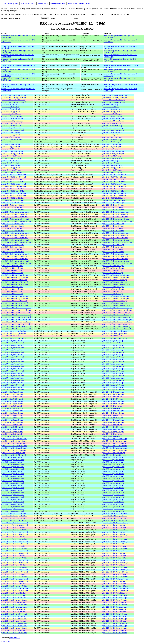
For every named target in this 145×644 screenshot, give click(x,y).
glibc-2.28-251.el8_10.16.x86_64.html (14, 567)
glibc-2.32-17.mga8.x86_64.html (12, 497)
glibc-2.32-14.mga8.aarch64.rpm (113, 509)
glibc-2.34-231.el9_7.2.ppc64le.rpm (114, 450)
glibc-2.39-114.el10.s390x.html (12, 228)
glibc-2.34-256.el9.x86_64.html (12, 408)
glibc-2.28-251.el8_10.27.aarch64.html (14, 532)
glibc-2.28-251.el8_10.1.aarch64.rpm (115, 626)
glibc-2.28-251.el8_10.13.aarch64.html (14, 579)
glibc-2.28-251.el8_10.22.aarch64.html (14, 551)
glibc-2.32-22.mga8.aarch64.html (13, 481)
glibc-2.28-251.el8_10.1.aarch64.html (14, 626)
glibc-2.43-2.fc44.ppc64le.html (12, 111)
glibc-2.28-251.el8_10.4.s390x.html (13, 612)
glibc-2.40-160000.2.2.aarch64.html (13, 193)
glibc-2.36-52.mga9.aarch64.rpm (113, 369)
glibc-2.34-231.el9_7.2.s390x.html (13, 453)
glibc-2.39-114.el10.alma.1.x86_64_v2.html (16, 242)
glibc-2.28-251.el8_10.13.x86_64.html (14, 586)
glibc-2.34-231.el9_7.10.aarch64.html (14, 439)
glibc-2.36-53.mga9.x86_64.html (12, 366)
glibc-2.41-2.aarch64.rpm (111, 161)
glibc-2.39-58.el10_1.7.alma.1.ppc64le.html (16, 310)
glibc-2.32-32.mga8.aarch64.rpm (113, 457)
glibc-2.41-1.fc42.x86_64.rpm (112, 172)
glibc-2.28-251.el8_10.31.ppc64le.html (14, 525)
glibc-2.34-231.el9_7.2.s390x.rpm (114, 453)
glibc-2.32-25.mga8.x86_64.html (12, 474)
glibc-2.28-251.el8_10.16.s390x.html (14, 565)
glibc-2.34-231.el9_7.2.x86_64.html (14, 455)
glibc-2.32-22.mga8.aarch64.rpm (113, 481)
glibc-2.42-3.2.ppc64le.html (11, 147)
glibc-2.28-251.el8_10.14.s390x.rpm (114, 574)
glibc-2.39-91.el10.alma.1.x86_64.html (15, 303)
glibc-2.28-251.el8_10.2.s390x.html (13, 621)
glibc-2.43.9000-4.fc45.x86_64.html (14, 102)
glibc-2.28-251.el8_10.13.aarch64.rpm (115, 579)
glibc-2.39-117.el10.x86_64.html (12, 210)
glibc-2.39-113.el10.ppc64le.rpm (113, 247)
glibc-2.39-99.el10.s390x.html (11, 270)
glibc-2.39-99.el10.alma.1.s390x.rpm (115, 280)
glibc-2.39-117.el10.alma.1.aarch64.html (15, 212)
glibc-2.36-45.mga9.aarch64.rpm (113, 387)
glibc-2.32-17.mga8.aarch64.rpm (113, 495)
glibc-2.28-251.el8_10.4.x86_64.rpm (115, 614)
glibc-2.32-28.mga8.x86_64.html (12, 469)
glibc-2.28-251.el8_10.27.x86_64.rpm (115, 539)
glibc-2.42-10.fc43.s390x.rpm (112, 123)
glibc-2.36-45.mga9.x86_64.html (12, 390)
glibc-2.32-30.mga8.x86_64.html (12, 464)
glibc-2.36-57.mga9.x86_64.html (12, 348)
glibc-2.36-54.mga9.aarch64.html (13, 359)
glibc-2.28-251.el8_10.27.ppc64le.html (14, 535)
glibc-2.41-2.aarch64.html (10, 161)
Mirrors (82, 3)
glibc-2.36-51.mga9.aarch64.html (13, 373)
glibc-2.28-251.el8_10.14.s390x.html (14, 574)
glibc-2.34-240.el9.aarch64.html (12, 429)
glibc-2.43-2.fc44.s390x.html (11, 114)
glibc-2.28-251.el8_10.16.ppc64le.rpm (115, 563)
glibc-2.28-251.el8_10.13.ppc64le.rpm (115, 581)
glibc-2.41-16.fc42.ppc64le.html (12, 154)
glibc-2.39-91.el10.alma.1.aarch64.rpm (115, 296)
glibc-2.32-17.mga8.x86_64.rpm (113, 497)
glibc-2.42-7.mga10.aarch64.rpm (113, 128)
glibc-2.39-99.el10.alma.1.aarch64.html (15, 275)
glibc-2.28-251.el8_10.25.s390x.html (14, 546)
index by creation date (58, 3)
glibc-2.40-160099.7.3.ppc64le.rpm (114, 177)
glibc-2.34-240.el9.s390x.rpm (112, 434)
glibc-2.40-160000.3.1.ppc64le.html (13, 186)
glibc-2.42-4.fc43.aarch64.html (12, 133)
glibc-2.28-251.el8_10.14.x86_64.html (14, 577)
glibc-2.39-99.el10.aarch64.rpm (113, 266)
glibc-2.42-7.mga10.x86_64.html (12, 130)
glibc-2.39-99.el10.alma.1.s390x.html (14, 280)
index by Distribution (28, 3)
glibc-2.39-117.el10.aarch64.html (13, 203)
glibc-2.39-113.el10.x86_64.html (12, 252)
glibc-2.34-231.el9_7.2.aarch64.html (14, 448)
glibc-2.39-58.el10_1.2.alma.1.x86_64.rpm (117, 327)
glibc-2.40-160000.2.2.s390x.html (13, 198)
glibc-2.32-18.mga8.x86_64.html (12, 492)
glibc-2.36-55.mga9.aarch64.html (13, 355)
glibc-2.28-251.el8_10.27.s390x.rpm (114, 537)
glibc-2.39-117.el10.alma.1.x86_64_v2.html (16, 221)
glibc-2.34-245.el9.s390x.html (11, 415)
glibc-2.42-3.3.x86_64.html (11, 142)
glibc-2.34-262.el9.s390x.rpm (112, 397)
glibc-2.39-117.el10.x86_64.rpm (113, 210)
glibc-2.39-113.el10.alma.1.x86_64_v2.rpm (117, 263)
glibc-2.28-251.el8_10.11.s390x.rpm (114, 593)
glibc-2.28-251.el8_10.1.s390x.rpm (114, 630)
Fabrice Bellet (6, 641)
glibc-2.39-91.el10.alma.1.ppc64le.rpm (115, 298)
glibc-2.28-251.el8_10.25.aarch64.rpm (115, 542)
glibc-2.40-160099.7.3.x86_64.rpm (114, 182)
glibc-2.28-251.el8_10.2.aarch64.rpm (115, 616)
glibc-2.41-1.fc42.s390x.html (11, 170)
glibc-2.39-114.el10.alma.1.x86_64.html (15, 240)
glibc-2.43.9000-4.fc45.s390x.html (13, 100)
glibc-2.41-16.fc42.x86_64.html (12, 158)
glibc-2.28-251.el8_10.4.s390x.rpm (114, 612)
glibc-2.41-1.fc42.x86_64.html (12, 172)
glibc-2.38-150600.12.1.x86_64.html (14, 338)
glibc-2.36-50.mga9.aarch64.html (13, 378)
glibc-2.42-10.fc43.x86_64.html (12, 126)
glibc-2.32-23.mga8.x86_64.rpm (113, 478)
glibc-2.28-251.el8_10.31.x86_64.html (14, 530)
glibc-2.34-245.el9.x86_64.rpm (113, 418)
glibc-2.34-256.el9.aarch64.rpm (113, 401)
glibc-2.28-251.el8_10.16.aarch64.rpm (115, 560)
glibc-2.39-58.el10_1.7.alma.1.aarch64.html (16, 308)
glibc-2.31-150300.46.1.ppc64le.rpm (115, 516)
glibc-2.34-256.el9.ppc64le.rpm (113, 404)
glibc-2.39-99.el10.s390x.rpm (112, 270)
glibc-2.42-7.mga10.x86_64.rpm (113, 130)
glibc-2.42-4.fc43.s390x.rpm (112, 137)
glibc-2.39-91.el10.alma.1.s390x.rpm (115, 301)
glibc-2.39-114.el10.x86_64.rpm (113, 231)
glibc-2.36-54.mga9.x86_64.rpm (113, 362)
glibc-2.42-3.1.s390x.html (10, 149)
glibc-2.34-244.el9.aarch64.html (12, 420)
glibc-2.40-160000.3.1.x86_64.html (13, 191)
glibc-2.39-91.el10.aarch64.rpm (113, 287)
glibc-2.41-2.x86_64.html (10, 163)
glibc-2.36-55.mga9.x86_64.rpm (113, 357)
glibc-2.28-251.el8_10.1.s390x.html (13, 630)
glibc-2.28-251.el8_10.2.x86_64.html (14, 623)
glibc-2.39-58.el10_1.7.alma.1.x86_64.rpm (117, 315)
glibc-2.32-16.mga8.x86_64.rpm (113, 502)
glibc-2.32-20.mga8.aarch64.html (13, 485)
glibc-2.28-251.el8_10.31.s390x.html (14, 528)
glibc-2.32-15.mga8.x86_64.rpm (113, 506)
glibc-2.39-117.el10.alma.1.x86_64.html (15, 219)
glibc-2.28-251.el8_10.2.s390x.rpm (114, 621)
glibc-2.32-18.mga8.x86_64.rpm (113, 492)
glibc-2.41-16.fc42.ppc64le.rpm (113, 154)
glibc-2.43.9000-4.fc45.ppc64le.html (14, 97)
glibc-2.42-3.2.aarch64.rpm (111, 144)
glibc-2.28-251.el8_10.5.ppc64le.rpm (115, 600)
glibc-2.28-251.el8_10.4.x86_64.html (14, 614)
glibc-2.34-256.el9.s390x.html (11, 406)
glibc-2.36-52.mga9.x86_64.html (12, 371)
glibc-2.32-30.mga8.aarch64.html (13, 462)
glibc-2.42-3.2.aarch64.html (11, 144)
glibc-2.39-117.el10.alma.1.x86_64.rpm (116, 219)
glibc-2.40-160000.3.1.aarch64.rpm (114, 184)
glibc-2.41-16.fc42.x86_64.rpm (113, 158)
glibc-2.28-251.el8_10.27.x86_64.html (14, 539)
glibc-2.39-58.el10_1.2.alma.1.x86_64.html (16, 327)
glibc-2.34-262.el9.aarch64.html (12, 392)
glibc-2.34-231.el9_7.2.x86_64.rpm (114, 455)
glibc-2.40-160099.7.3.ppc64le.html (13, 177)
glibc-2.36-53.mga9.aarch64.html (13, 364)
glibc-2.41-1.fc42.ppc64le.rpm (112, 168)
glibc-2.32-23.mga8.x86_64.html (12, 478)
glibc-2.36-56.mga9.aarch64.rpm (113, 350)
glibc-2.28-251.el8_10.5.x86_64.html (14, 605)
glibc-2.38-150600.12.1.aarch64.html (14, 331)
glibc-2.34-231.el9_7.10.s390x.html (13, 443)
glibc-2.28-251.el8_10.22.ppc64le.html (14, 553)
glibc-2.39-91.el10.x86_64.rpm (113, 294)
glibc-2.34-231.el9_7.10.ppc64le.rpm (115, 441)
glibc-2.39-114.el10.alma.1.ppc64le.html (15, 235)
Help (88, 3)
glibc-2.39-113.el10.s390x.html (12, 249)
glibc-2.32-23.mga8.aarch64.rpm (113, 476)
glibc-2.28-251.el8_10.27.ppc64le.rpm (115, 535)
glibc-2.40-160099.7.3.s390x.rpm (113, 179)
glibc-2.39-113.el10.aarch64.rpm (113, 245)
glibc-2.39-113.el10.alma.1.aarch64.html (15, 254)
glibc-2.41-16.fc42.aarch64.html (12, 151)
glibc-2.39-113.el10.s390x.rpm (113, 249)
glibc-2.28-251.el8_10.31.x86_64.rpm (115, 530)
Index (4, 3)
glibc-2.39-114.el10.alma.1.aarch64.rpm (116, 233)
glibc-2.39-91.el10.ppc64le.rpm (113, 289)
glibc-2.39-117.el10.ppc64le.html (13, 205)
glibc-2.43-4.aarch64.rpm (111, 104)
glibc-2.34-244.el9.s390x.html (11, 425)
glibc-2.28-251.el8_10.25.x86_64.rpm (115, 549)
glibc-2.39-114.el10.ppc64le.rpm (113, 226)
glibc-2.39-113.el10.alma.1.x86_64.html (15, 261)
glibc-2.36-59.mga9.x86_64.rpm (113, 343)
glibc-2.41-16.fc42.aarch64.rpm (113, 151)
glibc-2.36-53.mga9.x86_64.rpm (113, 366)
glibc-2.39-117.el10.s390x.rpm (113, 207)
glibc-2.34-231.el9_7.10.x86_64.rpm (115, 446)
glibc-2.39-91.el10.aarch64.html (12, 287)
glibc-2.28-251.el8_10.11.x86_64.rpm (115, 595)
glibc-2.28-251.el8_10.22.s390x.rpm (114, 556)
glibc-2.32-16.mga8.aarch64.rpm (113, 499)
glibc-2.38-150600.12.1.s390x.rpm (114, 336)
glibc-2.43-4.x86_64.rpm (111, 107)
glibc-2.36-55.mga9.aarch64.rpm (113, 355)
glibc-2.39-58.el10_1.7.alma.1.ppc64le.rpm (117, 310)
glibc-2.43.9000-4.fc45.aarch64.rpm (114, 95)
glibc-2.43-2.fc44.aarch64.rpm (112, 109)
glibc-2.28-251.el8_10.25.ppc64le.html (14, 544)
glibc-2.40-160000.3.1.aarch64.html (13, 184)
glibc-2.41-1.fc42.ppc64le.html (12, 168)
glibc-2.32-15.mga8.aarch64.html (13, 504)
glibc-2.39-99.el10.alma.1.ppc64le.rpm (115, 277)
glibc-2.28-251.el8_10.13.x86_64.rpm (115, 586)
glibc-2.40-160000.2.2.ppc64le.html (13, 196)
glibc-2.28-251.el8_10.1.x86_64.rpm (115, 633)
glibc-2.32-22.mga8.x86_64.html (12, 483)
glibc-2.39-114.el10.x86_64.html (12, 231)
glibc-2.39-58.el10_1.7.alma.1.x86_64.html (16, 315)
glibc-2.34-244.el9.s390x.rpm (112, 425)
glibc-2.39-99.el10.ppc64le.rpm (113, 268)
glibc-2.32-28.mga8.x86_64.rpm (113, 469)
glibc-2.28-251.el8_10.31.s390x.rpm (114, 528)
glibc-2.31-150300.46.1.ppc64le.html (14, 516)
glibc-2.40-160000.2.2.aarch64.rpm (114, 193)
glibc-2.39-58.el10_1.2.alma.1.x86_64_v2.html (17, 329)
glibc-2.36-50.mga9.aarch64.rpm (113, 378)
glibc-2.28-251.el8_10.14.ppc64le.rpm (115, 572)
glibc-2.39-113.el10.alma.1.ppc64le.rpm (116, 256)
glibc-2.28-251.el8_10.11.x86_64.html (14, 595)
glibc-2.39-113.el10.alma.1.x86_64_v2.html (16, 263)
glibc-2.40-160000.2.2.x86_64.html (13, 200)
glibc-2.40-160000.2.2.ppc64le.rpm (114, 196)
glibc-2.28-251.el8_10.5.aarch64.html (14, 598)
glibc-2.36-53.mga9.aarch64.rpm (113, 364)
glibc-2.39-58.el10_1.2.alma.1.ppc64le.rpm (117, 322)
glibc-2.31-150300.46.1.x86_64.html (14, 521)
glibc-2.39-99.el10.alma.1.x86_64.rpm (115, 282)
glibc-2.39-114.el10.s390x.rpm (113, 228)
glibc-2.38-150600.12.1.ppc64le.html (14, 334)
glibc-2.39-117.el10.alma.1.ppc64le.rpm (116, 214)
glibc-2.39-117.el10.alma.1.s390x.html (14, 217)
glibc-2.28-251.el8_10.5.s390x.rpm (114, 602)
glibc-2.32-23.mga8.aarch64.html (13, 476)
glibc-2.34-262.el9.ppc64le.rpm (113, 394)
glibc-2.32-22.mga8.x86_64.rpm (113, 483)
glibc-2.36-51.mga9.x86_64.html (12, 376)
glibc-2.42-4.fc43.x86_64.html (12, 140)
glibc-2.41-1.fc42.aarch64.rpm (112, 165)
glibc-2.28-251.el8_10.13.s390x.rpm (114, 584)
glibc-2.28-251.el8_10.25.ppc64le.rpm (115, 544)
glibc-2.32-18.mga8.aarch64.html (13, 490)
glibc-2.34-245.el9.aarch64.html (12, 411)
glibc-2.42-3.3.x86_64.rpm (111, 142)
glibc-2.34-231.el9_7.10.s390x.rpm (114, 443)
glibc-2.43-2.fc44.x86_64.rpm (112, 116)
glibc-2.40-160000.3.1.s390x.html (13, 189)
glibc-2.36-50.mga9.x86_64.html (12, 380)
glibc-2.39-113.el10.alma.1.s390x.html (14, 259)
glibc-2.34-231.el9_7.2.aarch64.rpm (114, 448)
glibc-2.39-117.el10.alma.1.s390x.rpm (115, 217)
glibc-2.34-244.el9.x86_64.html (12, 427)
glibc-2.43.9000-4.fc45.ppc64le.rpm (114, 97)
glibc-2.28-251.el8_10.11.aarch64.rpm (115, 588)
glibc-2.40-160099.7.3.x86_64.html (13, 182)
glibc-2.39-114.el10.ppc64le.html (13, 226)
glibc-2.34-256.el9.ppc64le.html (12, 404)
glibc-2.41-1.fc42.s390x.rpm (112, 170)
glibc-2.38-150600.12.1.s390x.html (13, 336)
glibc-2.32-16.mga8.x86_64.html (12, 502)
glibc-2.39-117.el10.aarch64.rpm (113, 203)
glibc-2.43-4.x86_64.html (10, 107)
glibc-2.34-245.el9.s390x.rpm (112, 415)
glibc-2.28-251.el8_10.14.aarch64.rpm (115, 570)
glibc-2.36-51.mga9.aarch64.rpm (113, 373)
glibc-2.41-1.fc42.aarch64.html (12, 165)
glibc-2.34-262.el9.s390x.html (11, 397)
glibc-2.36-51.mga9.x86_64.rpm (113, 376)
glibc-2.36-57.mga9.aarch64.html (13, 345)
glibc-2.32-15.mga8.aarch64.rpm (113, 504)
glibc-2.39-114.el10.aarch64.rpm (113, 224)
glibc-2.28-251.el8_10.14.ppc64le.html (14, 572)
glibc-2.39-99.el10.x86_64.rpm (113, 273)
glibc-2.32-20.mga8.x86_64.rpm (113, 488)
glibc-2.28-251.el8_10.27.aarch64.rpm (115, 532)
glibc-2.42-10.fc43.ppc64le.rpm (113, 121)
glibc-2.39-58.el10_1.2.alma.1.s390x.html (15, 324)
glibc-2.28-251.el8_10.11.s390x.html (14, 593)
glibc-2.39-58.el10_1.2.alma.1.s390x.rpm (116, 324)
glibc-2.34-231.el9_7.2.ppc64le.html (14, 450)
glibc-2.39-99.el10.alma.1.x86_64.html (15, 282)
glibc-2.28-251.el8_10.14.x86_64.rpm (115, 577)
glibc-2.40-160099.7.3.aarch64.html (13, 175)
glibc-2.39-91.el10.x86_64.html (12, 294)
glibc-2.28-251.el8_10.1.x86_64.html (14, 633)
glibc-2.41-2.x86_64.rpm (111, 163)
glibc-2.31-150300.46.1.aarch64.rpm (115, 513)
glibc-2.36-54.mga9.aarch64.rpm (113, 359)
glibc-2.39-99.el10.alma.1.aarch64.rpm (115, 275)
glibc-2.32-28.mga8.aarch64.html (13, 467)
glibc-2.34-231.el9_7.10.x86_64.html (14, 446)
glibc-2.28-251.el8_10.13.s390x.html (14, 584)
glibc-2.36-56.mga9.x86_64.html (12, 352)
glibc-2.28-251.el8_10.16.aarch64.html (14, 560)
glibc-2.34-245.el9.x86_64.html (12, 418)
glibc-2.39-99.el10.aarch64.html (12, 266)
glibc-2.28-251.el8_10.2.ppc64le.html (14, 619)
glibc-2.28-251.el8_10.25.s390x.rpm (114, 546)
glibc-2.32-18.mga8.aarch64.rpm (113, 490)
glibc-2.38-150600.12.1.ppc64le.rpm (115, 334)
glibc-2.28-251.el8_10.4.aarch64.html (14, 607)
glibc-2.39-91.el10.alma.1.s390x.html (14, 301)
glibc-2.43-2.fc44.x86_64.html (12, 116)
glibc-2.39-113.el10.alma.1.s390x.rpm (115, 259)
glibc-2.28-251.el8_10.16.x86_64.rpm (115, 567)
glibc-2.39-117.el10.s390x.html (12, 207)
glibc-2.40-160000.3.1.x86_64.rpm (114, 191)
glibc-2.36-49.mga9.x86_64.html (12, 385)
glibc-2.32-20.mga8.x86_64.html (12, 488)
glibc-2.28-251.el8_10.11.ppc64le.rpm (115, 591)
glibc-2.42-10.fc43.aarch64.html (12, 119)
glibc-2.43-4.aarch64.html (10, 104)
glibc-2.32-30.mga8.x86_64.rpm (113, 464)
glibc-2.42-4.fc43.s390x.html (11, 137)
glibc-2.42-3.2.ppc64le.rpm (111, 147)
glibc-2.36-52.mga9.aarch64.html (13, 369)
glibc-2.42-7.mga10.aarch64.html (13, 128)
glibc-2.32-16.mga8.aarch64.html (13, 499)
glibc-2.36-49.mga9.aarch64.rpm (113, 383)
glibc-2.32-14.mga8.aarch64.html (13, 509)
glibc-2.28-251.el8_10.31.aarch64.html (14, 523)
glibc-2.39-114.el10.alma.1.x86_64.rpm (116, 240)
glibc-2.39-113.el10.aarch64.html (13, 245)
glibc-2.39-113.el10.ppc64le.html (13, 247)
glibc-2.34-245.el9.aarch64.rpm (113, 411)
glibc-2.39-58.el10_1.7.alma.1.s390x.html (15, 312)
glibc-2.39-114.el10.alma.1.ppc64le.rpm (116, 235)
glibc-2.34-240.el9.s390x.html (11, 434)
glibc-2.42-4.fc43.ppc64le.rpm (112, 135)
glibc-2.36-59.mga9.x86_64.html (12, 343)
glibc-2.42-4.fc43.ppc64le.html (12, 135)
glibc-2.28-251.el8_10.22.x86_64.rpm (115, 558)
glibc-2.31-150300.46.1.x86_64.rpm (114, 521)
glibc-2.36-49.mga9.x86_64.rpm (113, 385)
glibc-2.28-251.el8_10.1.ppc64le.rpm (115, 628)
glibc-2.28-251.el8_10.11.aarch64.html (14, 588)
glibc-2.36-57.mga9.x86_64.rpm (113, 348)
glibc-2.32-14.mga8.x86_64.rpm (113, 511)
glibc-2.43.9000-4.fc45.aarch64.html (14, 95)
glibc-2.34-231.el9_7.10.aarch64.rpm (115, 439)
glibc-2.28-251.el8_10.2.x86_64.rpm (115, 623)
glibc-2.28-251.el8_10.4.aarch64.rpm (115, 607)
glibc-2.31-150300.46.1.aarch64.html (14, 513)
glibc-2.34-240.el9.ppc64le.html (12, 432)
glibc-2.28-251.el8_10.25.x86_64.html (14, 549)
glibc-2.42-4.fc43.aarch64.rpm (112, 133)
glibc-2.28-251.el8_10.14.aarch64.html (14, 570)
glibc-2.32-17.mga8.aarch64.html (13, 495)
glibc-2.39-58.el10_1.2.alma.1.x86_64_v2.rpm (118, 329)
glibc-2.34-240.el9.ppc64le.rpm (113, 432)
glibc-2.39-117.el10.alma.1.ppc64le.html (15, 214)
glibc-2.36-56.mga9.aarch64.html (13, 350)
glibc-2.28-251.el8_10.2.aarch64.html (14, 616)
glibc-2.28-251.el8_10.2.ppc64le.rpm (115, 619)
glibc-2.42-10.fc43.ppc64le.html (12, 121)
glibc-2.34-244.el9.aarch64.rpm (113, 420)
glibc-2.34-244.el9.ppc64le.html (12, 422)
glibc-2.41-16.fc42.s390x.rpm (112, 156)
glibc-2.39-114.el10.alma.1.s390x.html (14, 238)
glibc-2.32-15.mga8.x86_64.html (12, 506)
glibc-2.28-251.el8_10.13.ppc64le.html (14, 581)
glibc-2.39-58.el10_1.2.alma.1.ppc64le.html (16, 322)
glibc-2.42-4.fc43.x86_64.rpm (112, 140)
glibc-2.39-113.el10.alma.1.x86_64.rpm (116, 261)
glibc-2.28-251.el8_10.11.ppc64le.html (14, 591)
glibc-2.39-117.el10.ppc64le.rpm (113, 205)
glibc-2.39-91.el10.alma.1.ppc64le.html (15, 298)
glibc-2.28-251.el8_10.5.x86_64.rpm (115, 605)
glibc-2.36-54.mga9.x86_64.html (12, 362)
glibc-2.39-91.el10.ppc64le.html (12, 289)
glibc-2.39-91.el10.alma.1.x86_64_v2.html (16, 305)
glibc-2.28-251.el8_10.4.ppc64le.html (14, 609)
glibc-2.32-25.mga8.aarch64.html (13, 471)
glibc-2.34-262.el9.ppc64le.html (12, 394)
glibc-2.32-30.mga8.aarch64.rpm (113, 462)
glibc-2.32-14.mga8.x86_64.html (12, 511)
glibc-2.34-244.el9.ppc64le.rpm (113, 422)
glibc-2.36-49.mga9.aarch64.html (13, 383)
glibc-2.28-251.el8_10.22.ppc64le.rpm (115, 553)
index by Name (72, 3)
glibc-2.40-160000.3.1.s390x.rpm (113, 189)
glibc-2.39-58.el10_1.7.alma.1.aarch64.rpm (117, 308)
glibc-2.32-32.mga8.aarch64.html (13, 457)
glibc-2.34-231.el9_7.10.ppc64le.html (14, 441)
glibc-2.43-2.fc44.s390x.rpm (112, 114)
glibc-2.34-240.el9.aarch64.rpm (113, 429)
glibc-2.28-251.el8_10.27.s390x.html (14, 537)
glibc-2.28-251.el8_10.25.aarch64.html (14, 542)
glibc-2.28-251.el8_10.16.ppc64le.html (14, 563)
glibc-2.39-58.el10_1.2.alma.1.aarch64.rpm (117, 320)
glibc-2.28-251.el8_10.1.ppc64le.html (14, 628)
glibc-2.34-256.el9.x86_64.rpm (113, 408)
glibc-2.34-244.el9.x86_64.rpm (113, 427)
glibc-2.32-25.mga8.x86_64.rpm (113, 474)
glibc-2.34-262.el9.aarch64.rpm (113, 392)
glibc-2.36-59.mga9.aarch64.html (13, 341)
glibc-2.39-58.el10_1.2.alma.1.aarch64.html (16, 320)
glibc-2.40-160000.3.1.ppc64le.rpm (114, 186)
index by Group (14, 3)
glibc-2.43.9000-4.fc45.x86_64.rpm (114, 102)
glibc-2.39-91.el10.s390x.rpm (112, 291)
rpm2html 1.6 (15, 638)
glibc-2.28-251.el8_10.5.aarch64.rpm (115, 598)
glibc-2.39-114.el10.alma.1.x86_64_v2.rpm (117, 242)
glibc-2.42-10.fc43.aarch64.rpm (113, 119)
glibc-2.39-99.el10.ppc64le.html (12, 268)
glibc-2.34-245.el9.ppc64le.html (12, 413)
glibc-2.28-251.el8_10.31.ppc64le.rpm (115, 525)
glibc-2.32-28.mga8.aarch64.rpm (113, 467)
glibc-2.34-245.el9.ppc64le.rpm (113, 413)
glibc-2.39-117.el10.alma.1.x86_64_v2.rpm (117, 221)
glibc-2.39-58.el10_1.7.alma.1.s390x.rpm (116, 312)
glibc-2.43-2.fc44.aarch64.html (12, 109)
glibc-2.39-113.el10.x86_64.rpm (113, 252)
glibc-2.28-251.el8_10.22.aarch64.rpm (115, 551)
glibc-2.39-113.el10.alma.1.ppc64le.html (15, 256)
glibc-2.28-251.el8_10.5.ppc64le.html (14, 600)
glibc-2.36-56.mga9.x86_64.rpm (113, 352)
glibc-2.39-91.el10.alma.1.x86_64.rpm (115, 303)
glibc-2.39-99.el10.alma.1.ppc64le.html (15, 277)
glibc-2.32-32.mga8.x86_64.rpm (113, 460)
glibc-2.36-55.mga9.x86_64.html (12, 357)
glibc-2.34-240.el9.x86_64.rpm (113, 436)
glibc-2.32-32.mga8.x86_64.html (12, 460)
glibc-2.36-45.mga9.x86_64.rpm (113, 390)
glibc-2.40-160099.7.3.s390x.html (13, 179)
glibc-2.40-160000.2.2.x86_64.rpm (114, 200)
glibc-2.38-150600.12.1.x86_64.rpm (114, 338)
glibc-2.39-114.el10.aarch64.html (13, 224)
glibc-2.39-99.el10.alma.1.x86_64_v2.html (16, 284)
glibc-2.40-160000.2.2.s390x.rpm (113, 198)
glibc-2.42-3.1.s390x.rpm (111, 149)
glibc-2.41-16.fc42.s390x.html (12, 156)
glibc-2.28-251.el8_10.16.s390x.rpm (114, 565)
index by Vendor (43, 3)
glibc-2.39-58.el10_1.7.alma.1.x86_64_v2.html (17, 317)
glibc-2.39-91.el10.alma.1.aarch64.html (15, 296)
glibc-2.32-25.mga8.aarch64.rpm (113, 471)
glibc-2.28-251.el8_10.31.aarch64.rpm (115, 523)
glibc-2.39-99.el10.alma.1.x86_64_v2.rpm (116, 284)
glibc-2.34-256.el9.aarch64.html (12, 401)
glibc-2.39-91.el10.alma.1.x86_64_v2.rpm (116, 305)
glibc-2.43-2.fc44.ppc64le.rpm (112, 111)
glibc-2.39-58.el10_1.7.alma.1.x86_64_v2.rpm (118, 317)
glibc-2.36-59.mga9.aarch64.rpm (113, 341)
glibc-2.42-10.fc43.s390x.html (12, 123)
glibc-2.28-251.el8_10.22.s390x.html (14, 556)
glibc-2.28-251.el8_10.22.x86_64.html (14, 558)
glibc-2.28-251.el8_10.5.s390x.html (13, 602)
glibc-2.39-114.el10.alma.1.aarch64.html (15, 233)
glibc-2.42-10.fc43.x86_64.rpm (113, 126)
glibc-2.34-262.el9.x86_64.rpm (113, 399)
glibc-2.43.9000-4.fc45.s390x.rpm (114, 100)
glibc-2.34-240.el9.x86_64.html (12, 436)
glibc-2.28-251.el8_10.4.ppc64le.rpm (115, 609)
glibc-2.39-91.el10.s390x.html (11, 291)
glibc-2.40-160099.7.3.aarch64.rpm (114, 175)
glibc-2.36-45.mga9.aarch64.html (13, 387)
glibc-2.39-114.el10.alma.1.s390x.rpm (115, 238)
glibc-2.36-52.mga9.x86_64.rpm (113, 371)
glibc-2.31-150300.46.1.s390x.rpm (114, 518)
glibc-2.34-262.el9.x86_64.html (12, 399)
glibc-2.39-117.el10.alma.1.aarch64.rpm (116, 212)
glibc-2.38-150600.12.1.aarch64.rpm (115, 331)
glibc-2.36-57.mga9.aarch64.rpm (113, 345)
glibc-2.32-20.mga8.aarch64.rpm (113, 485)
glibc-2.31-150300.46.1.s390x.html (13, 518)
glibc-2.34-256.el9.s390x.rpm (112, 406)
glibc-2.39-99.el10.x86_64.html (12, 273)
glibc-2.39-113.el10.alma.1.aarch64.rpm (116, 254)
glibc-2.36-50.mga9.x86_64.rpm (113, 380)
